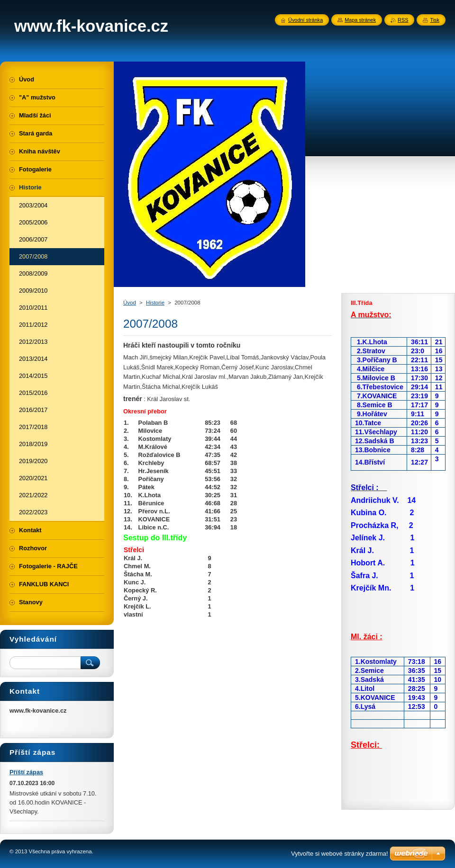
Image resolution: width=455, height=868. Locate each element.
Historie (155, 303)
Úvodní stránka (305, 20)
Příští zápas (26, 772)
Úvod (130, 303)
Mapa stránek (360, 20)
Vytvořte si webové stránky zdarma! (340, 854)
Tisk (435, 20)
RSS (403, 20)
